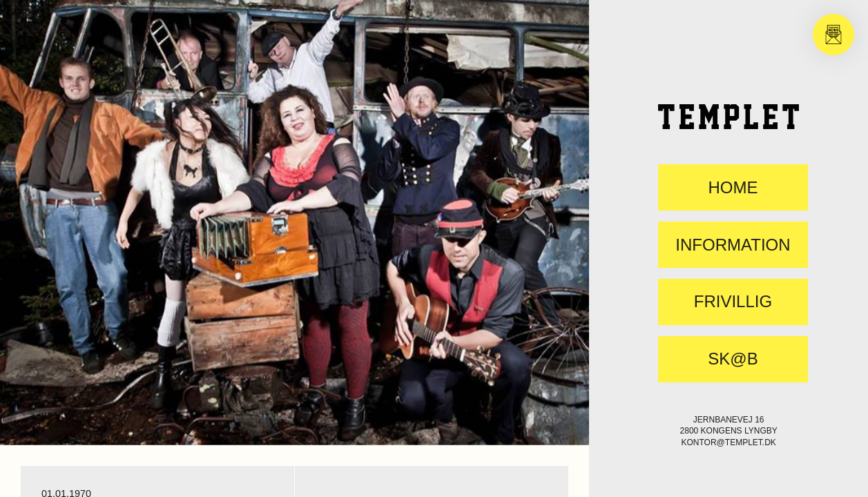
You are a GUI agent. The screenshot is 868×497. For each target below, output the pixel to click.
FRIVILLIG (733, 302)
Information (733, 245)
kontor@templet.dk (729, 442)
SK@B (733, 359)
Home (733, 188)
